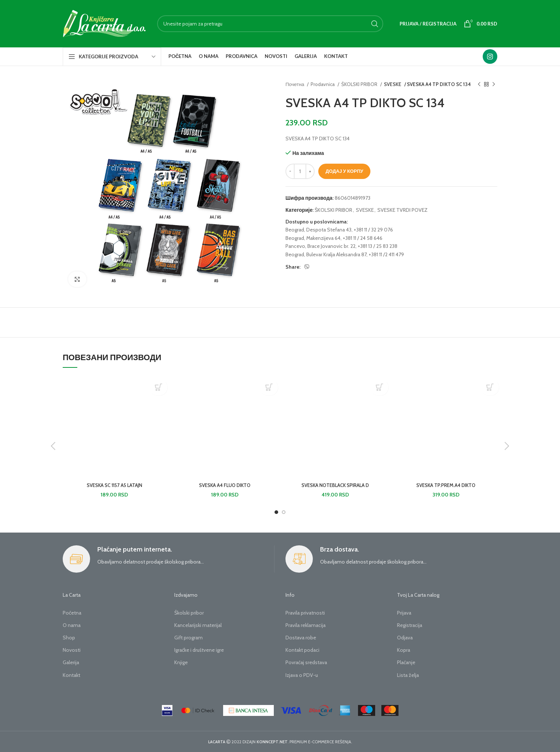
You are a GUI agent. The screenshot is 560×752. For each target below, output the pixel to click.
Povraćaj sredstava (306, 662)
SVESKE (393, 84)
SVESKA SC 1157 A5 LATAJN (114, 485)
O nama (72, 625)
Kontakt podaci (302, 650)
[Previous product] (479, 85)
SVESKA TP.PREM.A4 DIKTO (446, 485)
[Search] (270, 24)
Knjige (181, 662)
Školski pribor (189, 613)
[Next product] (494, 85)
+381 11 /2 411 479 (386, 254)
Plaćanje (406, 662)
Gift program (188, 638)
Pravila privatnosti (305, 613)
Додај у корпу (344, 171)
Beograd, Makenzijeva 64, (314, 238)
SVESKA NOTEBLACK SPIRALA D (335, 485)
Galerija (71, 662)
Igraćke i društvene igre (199, 650)
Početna (72, 613)
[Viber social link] (307, 267)
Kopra (404, 650)
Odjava (405, 638)
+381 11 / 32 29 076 (373, 230)
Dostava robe (301, 638)
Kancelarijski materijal (198, 625)
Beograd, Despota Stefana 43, (319, 230)
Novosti (72, 650)
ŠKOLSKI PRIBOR (360, 84)
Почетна (295, 84)
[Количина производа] (300, 171)
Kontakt (71, 675)
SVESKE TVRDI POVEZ (402, 210)
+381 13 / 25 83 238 (378, 246)
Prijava (404, 613)
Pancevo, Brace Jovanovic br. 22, (321, 246)
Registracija (410, 625)
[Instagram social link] (490, 57)
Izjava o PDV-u (302, 675)
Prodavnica (323, 84)
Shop (69, 638)
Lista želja (408, 675)
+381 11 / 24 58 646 (363, 238)
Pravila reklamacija (306, 625)
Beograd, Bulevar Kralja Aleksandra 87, (326, 254)
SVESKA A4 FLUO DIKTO (225, 485)
